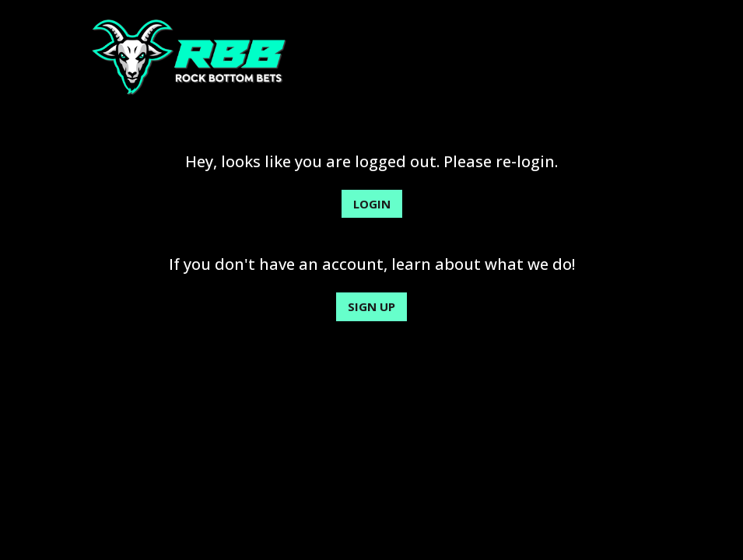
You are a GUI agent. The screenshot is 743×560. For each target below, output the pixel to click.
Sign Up (371, 306)
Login (372, 204)
